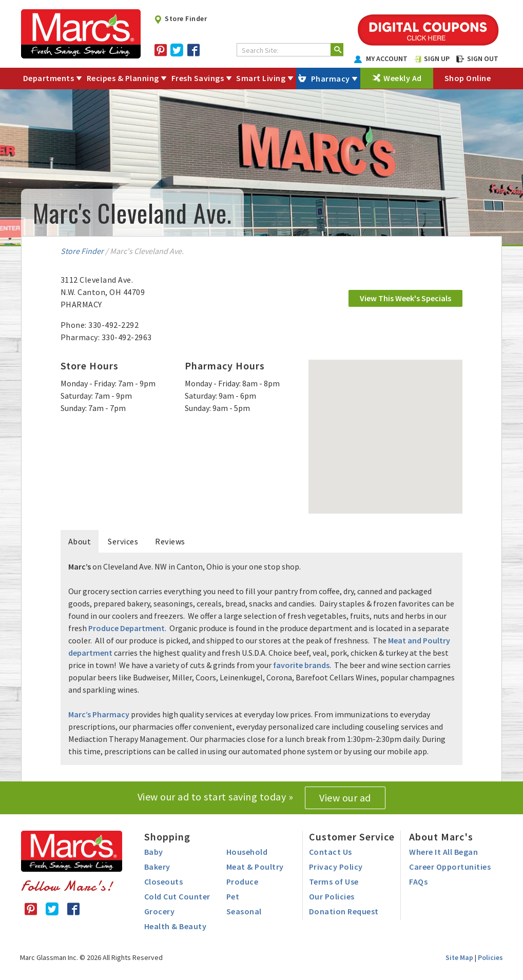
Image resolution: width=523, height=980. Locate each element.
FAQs (418, 881)
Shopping (167, 837)
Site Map (459, 957)
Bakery (157, 867)
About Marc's (441, 837)
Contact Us (331, 852)
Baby (154, 852)
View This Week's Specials (405, 298)
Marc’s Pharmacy (99, 714)
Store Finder (180, 18)
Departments (49, 78)
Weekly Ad (403, 78)
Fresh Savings (198, 78)
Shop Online (468, 78)
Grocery (160, 911)
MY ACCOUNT (381, 58)
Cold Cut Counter (177, 896)
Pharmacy (331, 79)
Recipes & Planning (123, 78)
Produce (243, 881)
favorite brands (301, 665)
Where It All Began (443, 852)
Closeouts (164, 881)
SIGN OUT (477, 58)
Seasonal (244, 911)
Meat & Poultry (255, 867)
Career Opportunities (450, 867)
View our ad (345, 798)
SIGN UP (432, 58)
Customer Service (352, 837)
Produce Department (127, 628)
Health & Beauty (176, 926)
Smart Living (261, 78)
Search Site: (260, 50)
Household (247, 852)
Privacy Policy (336, 867)
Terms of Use (334, 881)
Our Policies (332, 896)
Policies (490, 957)
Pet (233, 896)
